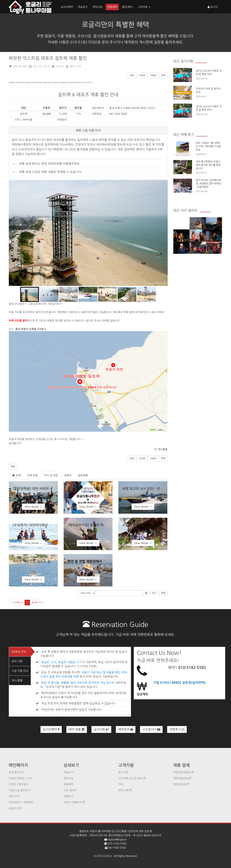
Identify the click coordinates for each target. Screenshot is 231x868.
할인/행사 (127, 7)
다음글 (153, 75)
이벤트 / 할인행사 (19, 784)
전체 (16, 475)
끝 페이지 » (38, 603)
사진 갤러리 (70, 790)
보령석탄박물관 (183, 772)
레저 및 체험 (51, 475)
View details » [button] (33, 507)
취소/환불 (17, 680)
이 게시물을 (161, 449)
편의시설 (98, 7)
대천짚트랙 (181, 784)
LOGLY (108, 856)
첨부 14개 (73, 66)
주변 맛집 (33, 475)
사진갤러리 (151, 729)
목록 (163, 75)
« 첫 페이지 (17, 603)
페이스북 (125, 790)
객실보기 (83, 7)
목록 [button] (13, 467)
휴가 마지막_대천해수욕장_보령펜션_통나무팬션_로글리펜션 (209, 184)
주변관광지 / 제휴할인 (21, 802)
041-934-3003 (118, 114)
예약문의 (126, 729)
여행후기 (177, 729)
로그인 (213, 7)
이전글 (142, 75)
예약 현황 (77, 729)
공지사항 (101, 729)
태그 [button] (154, 593)
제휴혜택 (112, 7)
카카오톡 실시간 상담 (132, 778)
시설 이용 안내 (20, 671)
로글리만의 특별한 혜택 (115, 25)
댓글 (132, 75)
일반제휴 (83, 475)
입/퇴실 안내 (19, 652)
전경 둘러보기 (17, 772)
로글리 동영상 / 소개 (20, 778)
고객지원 (144, 7)
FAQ (121, 784)
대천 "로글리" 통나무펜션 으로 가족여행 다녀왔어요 (208, 146)
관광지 (68, 475)
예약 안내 (14, 796)
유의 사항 (17, 661)
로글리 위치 (15, 808)
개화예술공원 (182, 778)
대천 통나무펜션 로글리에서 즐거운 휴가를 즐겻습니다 (208, 165)
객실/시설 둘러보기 (19, 790)
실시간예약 (67, 7)
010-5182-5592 (192, 668)
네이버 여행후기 (74, 802)
